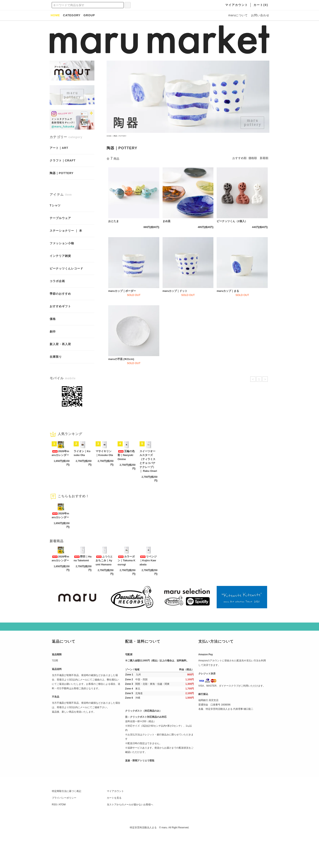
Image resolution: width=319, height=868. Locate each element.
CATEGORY (72, 15)
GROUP (89, 15)
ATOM (62, 838)
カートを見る (114, 831)
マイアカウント (115, 825)
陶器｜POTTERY (120, 136)
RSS (54, 838)
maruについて (238, 15)
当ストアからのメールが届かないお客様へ (130, 838)
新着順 (264, 158)
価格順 (253, 158)
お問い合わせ (260, 15)
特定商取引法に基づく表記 (67, 825)
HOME (109, 136)
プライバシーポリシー (64, 831)
